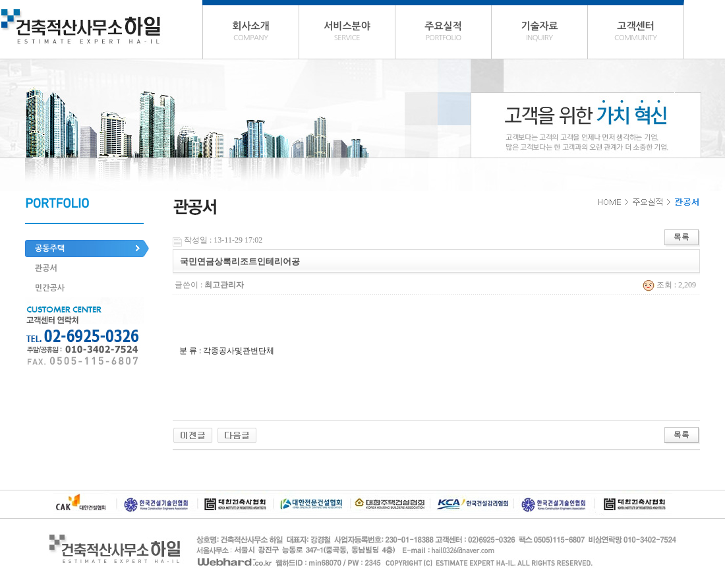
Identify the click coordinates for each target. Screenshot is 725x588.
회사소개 (251, 33)
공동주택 (50, 249)
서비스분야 (347, 33)
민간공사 (50, 288)
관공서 (46, 268)
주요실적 (443, 33)
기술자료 (539, 33)
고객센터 (636, 33)
